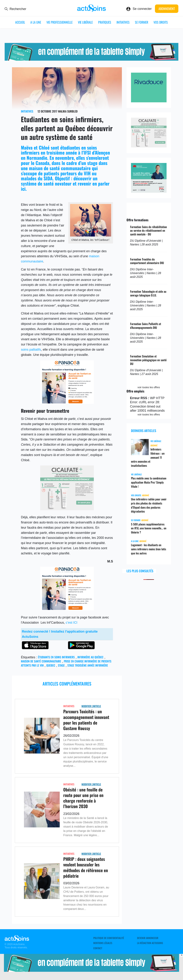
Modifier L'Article (91, 706)
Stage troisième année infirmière (88, 665)
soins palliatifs (31, 350)
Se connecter (142, 9)
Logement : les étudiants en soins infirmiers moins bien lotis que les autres (149, 549)
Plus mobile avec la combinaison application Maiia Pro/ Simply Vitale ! (149, 482)
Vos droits (161, 22)
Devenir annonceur (148, 938)
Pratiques (105, 22)
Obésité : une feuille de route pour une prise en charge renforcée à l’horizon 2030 (83, 798)
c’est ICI (72, 623)
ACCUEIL (20, 22)
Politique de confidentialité (109, 938)
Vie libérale (85, 22)
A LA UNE (36, 22)
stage (61, 665)
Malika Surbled (68, 111)
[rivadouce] (149, 101)
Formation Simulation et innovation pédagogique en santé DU (148, 360)
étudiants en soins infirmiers (56, 657)
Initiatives (123, 22)
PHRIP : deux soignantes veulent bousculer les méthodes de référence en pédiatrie (86, 867)
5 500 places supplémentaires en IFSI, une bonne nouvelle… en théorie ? (149, 528)
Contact (98, 948)
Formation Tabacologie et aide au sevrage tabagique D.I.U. (148, 293)
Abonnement (167, 9)
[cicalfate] (67, 509)
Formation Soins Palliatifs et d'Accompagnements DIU (146, 326)
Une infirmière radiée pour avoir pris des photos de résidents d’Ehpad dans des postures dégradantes (149, 505)
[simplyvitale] (92, 60)
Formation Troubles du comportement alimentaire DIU (147, 261)
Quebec (51, 665)
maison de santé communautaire (41, 661)
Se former (142, 22)
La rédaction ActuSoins (150, 943)
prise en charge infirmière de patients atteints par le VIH (66, 663)
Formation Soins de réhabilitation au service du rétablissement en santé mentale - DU (149, 231)
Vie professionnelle (60, 22)
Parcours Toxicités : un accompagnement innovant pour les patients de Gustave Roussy (86, 720)
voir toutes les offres (149, 387)
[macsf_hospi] (149, 192)
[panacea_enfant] (67, 403)
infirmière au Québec (90, 657)
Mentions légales (103, 943)
